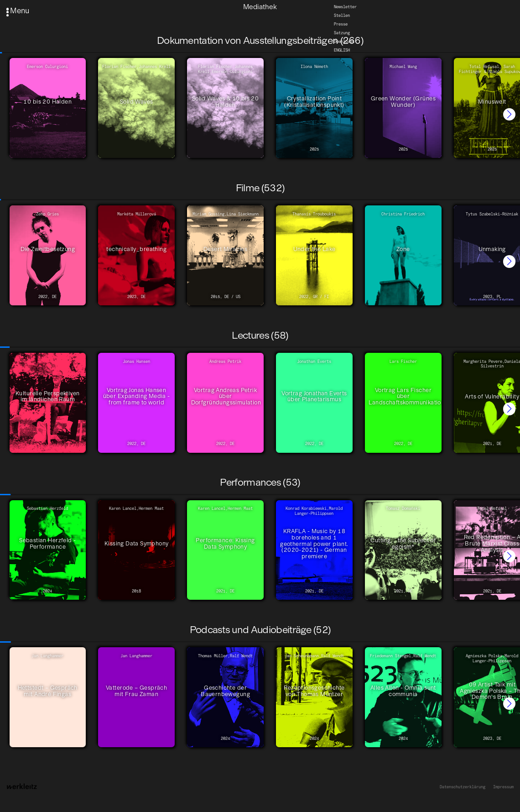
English (342, 50)
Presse (341, 24)
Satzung (342, 33)
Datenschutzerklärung (463, 787)
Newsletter (345, 7)
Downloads (344, 42)
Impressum (503, 787)
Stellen (342, 16)
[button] (509, 114)
